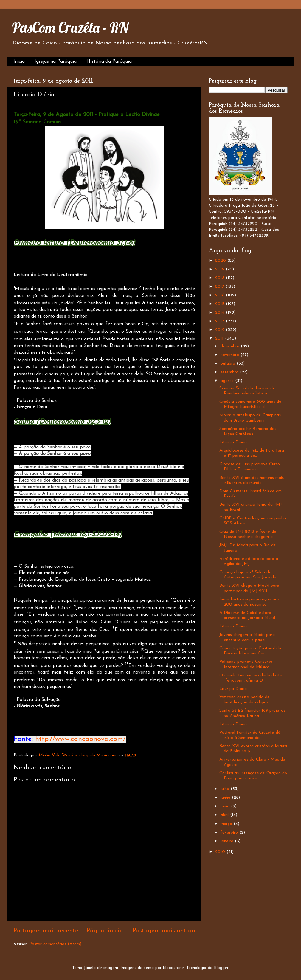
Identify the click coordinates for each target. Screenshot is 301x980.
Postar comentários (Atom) (55, 944)
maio (226, 806)
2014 (221, 313)
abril (225, 815)
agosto (228, 381)
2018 (221, 278)
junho (226, 798)
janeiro (228, 841)
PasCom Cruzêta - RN (70, 27)
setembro (230, 372)
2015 (221, 304)
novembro (231, 355)
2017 (220, 287)
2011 (220, 339)
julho (226, 789)
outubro (229, 364)
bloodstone (173, 968)
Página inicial (106, 931)
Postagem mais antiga (164, 931)
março (227, 824)
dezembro (231, 346)
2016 (221, 295)
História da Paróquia (109, 61)
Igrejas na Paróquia (56, 61)
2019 (221, 269)
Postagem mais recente (46, 931)
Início (19, 61)
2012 (221, 330)
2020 (221, 261)
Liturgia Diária (233, 442)
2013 (221, 321)
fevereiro (230, 833)
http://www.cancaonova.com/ (80, 739)
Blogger (221, 968)
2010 (221, 852)
